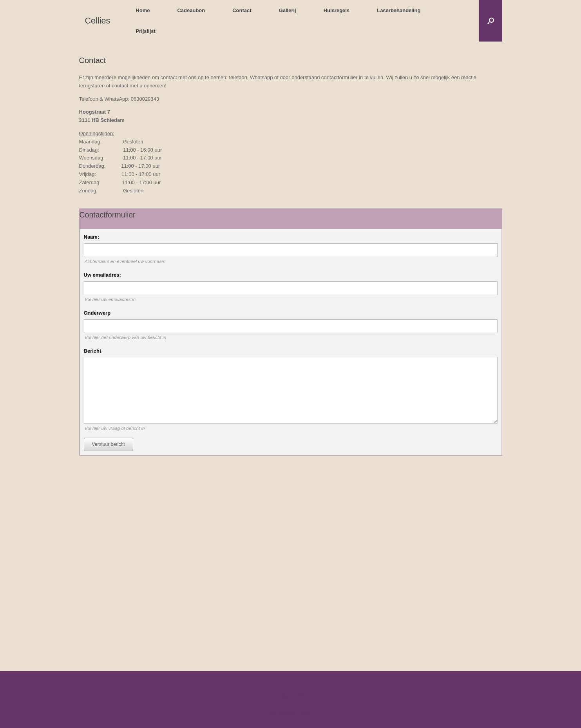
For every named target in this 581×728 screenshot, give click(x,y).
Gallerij (288, 10)
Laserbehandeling (399, 10)
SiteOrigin (289, 713)
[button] (491, 21)
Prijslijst (146, 31)
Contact (242, 10)
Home (143, 10)
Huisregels (337, 10)
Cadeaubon (191, 10)
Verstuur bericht (109, 444)
